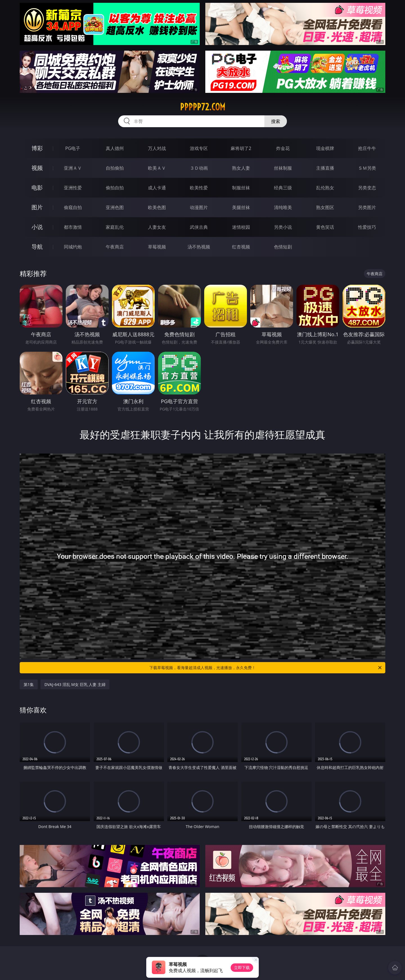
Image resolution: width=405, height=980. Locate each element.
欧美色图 (157, 207)
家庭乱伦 (115, 227)
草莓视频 (157, 247)
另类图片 (367, 207)
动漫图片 (199, 207)
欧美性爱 (199, 188)
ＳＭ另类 (367, 168)
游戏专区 (199, 148)
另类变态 (367, 188)
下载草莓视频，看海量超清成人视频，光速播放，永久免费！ (266, 668)
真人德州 (115, 148)
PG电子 (73, 148)
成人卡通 (157, 188)
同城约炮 (73, 247)
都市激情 (73, 227)
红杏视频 (241, 247)
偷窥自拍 (73, 207)
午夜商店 (115, 247)
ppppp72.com (203, 107)
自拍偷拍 (115, 168)
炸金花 (283, 148)
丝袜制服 (283, 168)
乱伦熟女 (325, 188)
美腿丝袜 (241, 207)
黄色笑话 (325, 227)
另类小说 (283, 227)
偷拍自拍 (115, 188)
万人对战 (157, 148)
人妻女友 (157, 227)
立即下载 (242, 967)
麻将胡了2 (241, 148)
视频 (37, 168)
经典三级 (283, 188)
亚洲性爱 (73, 188)
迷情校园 (241, 227)
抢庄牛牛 (367, 148)
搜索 (276, 121)
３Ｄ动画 (199, 168)
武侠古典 (199, 227)
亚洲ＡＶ (73, 168)
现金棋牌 (325, 148)
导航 (37, 247)
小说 (37, 227)
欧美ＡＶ (157, 168)
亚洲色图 (115, 207)
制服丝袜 (241, 188)
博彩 (37, 148)
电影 (37, 188)
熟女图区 (325, 207)
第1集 (29, 684)
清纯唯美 (283, 207)
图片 (37, 207)
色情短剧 (283, 247)
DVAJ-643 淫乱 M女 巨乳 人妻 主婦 (75, 684)
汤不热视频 (199, 247)
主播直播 (325, 168)
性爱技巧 (367, 227)
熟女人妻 (241, 168)
